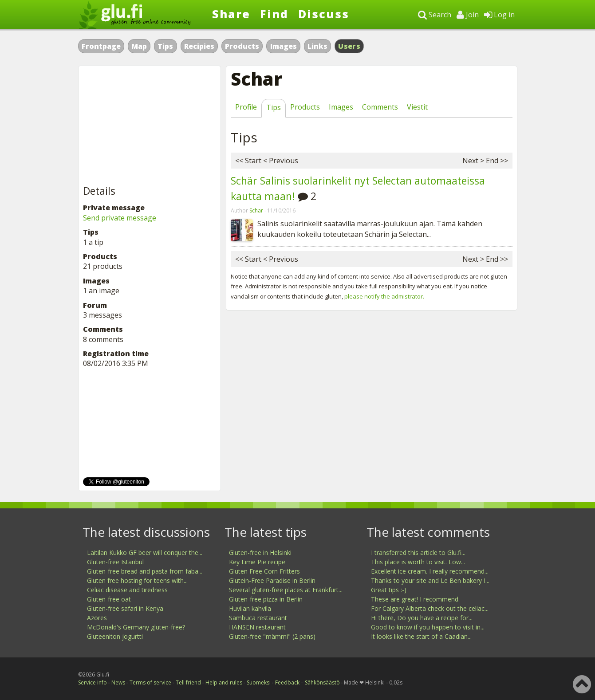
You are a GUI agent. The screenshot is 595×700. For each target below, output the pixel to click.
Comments (380, 107)
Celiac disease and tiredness (127, 590)
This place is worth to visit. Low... (418, 562)
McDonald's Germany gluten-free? (136, 627)
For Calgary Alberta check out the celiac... (430, 608)
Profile (246, 107)
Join (468, 15)
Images (284, 46)
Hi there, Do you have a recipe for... (422, 618)
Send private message (120, 218)
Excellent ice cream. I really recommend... (430, 571)
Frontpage (101, 46)
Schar (256, 210)
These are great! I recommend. (415, 599)
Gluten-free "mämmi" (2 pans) (272, 636)
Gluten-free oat (109, 599)
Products (242, 46)
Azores (97, 618)
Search (435, 15)
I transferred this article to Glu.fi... (418, 553)
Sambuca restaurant (258, 618)
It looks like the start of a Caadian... (421, 636)
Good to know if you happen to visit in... (428, 627)
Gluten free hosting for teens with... (137, 580)
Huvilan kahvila (250, 608)
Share (231, 14)
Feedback (287, 682)
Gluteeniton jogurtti (115, 636)
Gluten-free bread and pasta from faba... (145, 571)
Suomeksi (259, 682)
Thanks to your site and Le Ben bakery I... (430, 580)
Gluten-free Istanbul (115, 562)
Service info (93, 682)
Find (274, 14)
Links (317, 46)
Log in (499, 15)
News (118, 682)
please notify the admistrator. (384, 296)
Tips (165, 46)
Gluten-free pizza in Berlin (266, 599)
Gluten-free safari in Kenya (125, 608)
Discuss (324, 14)
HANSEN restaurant (257, 627)
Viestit (417, 107)
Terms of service (150, 682)
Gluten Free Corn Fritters (264, 571)
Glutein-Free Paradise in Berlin (272, 580)
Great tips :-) (389, 590)
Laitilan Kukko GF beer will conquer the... (145, 553)
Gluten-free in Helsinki (260, 553)
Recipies (199, 46)
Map (139, 46)
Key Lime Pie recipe (257, 562)
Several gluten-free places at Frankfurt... (286, 590)
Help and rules (224, 682)
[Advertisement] (150, 126)
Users (349, 46)
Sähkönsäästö (322, 682)
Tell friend (188, 682)
